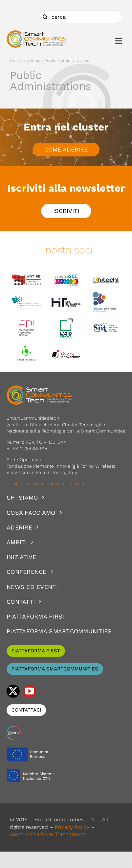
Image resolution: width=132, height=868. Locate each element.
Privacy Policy (72, 827)
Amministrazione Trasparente (48, 834)
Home (16, 60)
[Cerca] (45, 17)
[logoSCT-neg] (39, 388)
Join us (33, 60)
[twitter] (13, 691)
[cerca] (80, 17)
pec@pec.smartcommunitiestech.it (46, 483)
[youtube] (30, 691)
